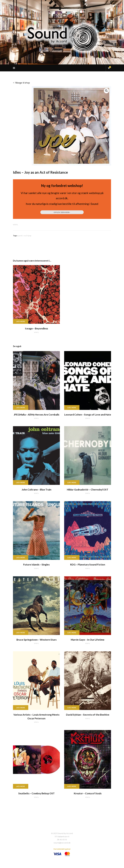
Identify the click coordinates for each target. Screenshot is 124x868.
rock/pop (27, 236)
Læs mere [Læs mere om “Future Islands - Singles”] (21, 557)
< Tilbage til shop (21, 83)
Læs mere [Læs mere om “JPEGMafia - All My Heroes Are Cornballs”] (21, 407)
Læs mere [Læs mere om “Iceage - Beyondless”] (21, 321)
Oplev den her (62, 212)
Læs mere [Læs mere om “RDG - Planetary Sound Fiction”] (72, 557)
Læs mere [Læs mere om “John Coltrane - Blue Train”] (21, 482)
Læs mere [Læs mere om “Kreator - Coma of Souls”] (72, 786)
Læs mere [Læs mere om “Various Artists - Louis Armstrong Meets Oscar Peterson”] (21, 708)
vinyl (16, 225)
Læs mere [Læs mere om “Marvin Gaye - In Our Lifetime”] (72, 633)
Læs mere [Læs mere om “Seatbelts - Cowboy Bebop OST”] (21, 786)
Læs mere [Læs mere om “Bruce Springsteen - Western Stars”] (21, 633)
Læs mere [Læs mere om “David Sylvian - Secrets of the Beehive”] (72, 708)
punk (20, 236)
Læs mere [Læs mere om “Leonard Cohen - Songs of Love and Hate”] (72, 407)
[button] (106, 91)
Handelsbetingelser (62, 849)
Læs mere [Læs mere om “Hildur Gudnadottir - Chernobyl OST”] (72, 482)
